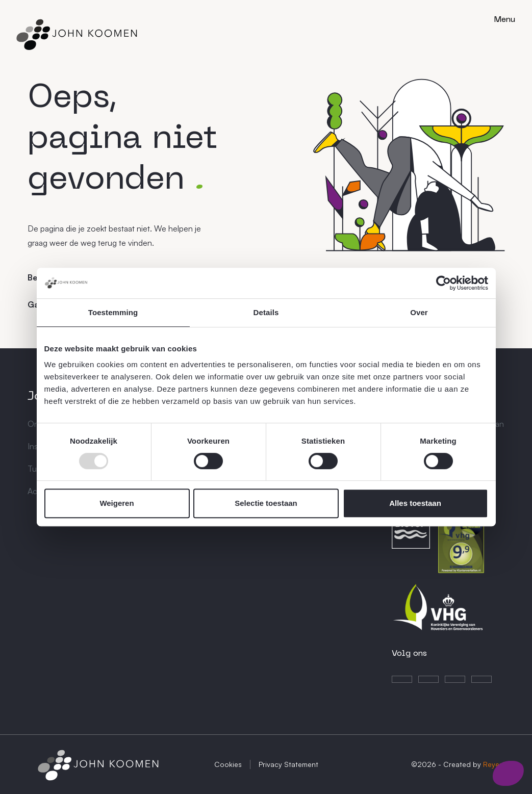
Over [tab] (419, 312)
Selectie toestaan (266, 503)
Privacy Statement (288, 764)
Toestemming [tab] (113, 312)
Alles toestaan (415, 503)
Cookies (228, 764)
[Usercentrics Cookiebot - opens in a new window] (444, 283)
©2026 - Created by (458, 764)
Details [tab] (266, 312)
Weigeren (117, 503)
